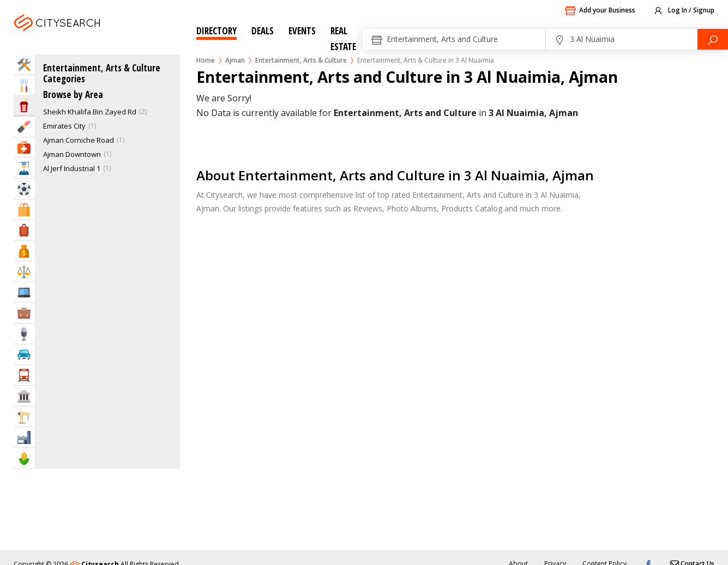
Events (302, 31)
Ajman (85, 36)
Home (206, 60)
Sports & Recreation (24, 189)
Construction (24, 417)
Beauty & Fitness (24, 127)
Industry (24, 437)
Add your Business (600, 11)
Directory (216, 31)
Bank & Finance (24, 251)
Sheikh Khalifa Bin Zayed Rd (90, 112)
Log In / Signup (684, 11)
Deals (263, 31)
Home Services (24, 65)
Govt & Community (24, 396)
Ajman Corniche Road (79, 140)
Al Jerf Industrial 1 (72, 168)
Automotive (24, 354)
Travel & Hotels (24, 230)
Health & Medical (24, 147)
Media (24, 334)
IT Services (24, 292)
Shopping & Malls (24, 209)
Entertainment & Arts (24, 105)
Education (24, 168)
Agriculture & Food (24, 458)
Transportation (24, 375)
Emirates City (64, 126)
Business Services (24, 313)
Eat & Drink (24, 85)
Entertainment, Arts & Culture (301, 60)
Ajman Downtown (72, 154)
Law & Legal (24, 272)
